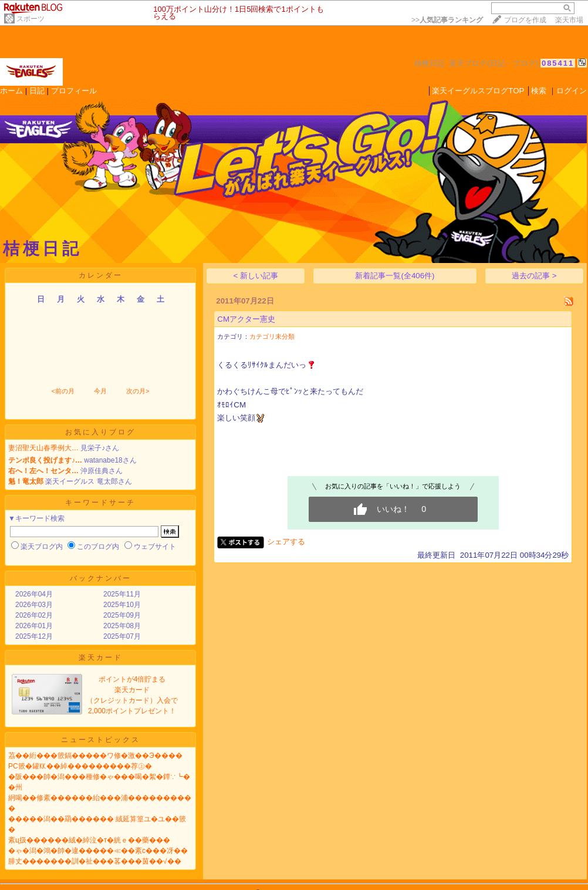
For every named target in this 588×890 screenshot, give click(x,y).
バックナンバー (101, 578)
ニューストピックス (101, 740)
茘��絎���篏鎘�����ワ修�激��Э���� (95, 756)
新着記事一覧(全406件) (395, 276)
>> (447, 20)
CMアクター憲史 (246, 319)
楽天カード (101, 658)
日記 (37, 91)
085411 (558, 63)
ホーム (11, 91)
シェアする (286, 542)
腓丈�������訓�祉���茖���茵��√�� (95, 861)
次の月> (138, 391)
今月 (100, 391)
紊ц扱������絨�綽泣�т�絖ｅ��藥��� (89, 840)
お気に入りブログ (100, 432)
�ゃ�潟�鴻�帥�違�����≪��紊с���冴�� (98, 851)
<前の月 (62, 391)
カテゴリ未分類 (272, 336)
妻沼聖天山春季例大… (43, 448)
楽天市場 (569, 20)
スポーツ (31, 19)
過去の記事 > (534, 276)
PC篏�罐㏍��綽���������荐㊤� (80, 766)
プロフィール (74, 91)
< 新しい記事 (256, 276)
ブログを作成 (525, 20)
